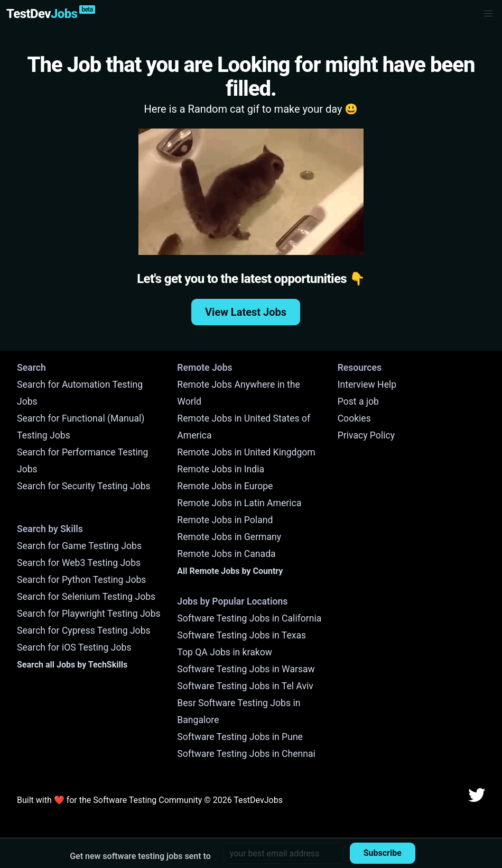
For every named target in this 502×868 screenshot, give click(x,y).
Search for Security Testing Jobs (84, 486)
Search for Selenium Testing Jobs (86, 597)
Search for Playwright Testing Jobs (89, 614)
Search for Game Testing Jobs (79, 546)
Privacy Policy (366, 435)
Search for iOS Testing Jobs (74, 647)
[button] (488, 14)
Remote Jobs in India (221, 469)
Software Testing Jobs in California (249, 618)
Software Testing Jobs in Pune (240, 737)
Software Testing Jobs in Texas (241, 635)
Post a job (358, 401)
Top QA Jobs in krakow (225, 652)
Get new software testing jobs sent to (140, 856)
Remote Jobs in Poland (225, 520)
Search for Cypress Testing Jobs (84, 631)
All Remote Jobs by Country (230, 571)
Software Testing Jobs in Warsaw (246, 669)
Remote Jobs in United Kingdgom (246, 452)
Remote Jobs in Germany (229, 537)
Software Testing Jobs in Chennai (246, 754)
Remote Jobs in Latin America (239, 503)
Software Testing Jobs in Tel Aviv (245, 686)
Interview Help (367, 385)
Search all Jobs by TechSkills (72, 665)
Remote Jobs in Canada (226, 554)
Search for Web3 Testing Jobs (79, 563)
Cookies (354, 418)
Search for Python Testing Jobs (81, 580)
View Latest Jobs (246, 312)
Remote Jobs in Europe (225, 486)
